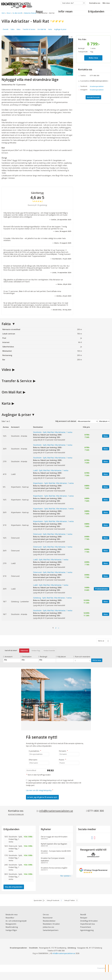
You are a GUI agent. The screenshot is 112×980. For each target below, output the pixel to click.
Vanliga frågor (11, 930)
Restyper (84, 918)
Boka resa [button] (93, 58)
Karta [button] (50, 29)
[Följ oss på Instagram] (95, 837)
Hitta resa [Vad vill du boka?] (97, 660)
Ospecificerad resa (87, 924)
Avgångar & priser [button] (60, 29)
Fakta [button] (12, 29)
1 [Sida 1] (53, 628)
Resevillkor (10, 918)
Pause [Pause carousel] (69, 73)
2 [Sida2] (56, 628)
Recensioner (48, 918)
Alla (12, 660)
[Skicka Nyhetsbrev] (42, 797)
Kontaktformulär (93, 97)
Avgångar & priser (16, 415)
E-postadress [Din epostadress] (35, 751)
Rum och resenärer (82, 657)
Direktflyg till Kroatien (89, 921)
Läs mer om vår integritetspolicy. (39, 790)
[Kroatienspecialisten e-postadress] (64, 953)
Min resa (106, 3)
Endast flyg (36, 651)
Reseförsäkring (12, 927)
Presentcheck (86, 927)
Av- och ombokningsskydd (16, 921)
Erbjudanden (11, 829)
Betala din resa (12, 915)
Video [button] (18, 29)
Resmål (83, 915)
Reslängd (43, 657)
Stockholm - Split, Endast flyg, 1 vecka (16, 839)
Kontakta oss (95, 3)
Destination (26, 657)
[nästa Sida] (59, 628)
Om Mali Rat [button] (42, 29)
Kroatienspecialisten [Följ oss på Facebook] (97, 86)
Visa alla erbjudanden (14, 887)
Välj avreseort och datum (66, 421)
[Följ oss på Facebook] (92, 837)
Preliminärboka (101, 589)
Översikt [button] (6, 29)
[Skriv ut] (103, 641)
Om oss (46, 915)
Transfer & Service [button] (29, 29)
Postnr (63, 760)
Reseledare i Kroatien (51, 924)
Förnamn (64, 751)
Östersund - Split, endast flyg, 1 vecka (16, 849)
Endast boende (49, 651)
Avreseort (8, 657)
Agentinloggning (87, 930)
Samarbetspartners (51, 930)
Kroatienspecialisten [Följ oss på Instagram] (97, 90)
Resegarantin (11, 924)
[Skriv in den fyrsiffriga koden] (36, 770)
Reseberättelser (49, 921)
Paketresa (24, 651)
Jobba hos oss (48, 927)
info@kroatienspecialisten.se (99, 81)
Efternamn (33, 760)
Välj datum (61, 657)
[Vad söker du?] (72, 3)
